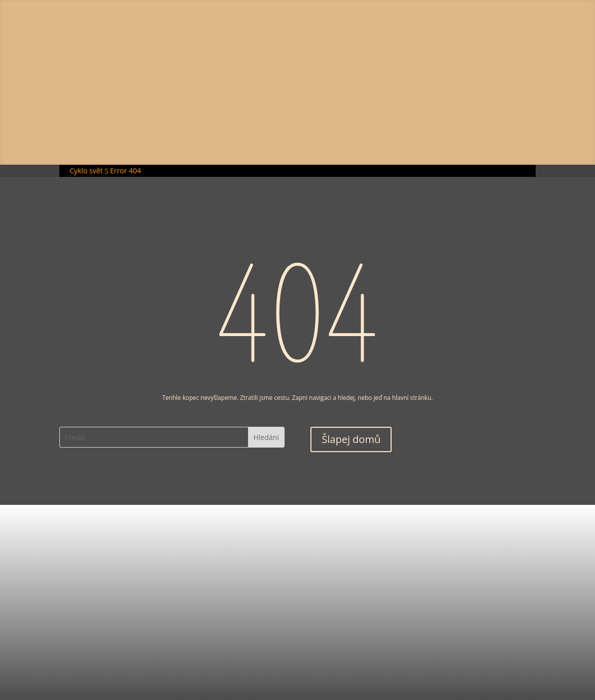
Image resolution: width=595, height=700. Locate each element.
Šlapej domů (351, 439)
